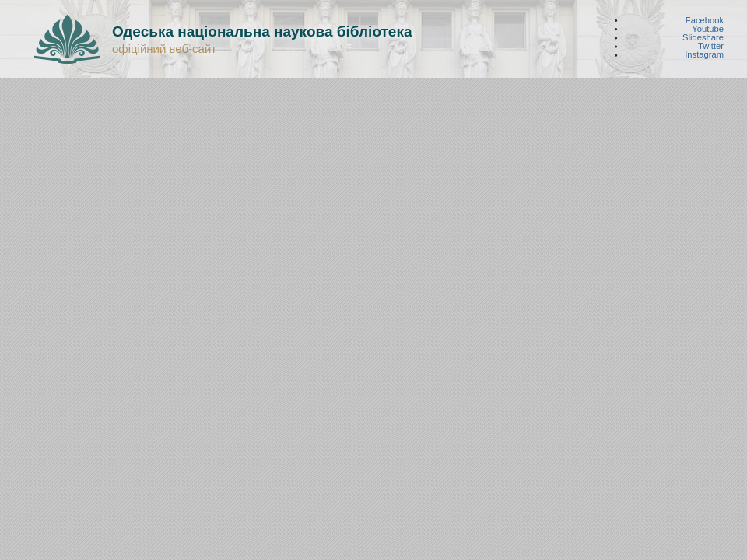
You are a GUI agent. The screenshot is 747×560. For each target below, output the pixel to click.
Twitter (711, 46)
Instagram (704, 55)
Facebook (705, 20)
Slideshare (703, 38)
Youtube (708, 28)
